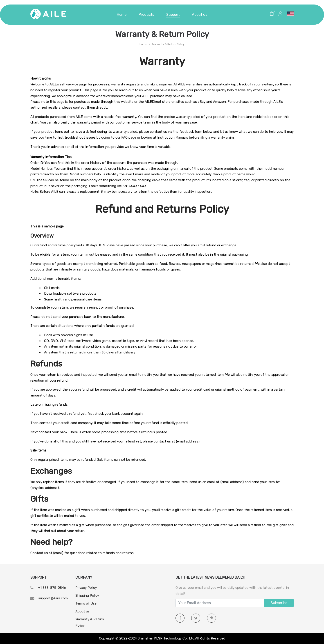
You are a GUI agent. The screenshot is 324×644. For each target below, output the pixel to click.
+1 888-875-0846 (52, 588)
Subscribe (279, 603)
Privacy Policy (86, 588)
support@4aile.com (53, 598)
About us (82, 611)
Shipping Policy (87, 596)
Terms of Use (86, 603)
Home (143, 44)
